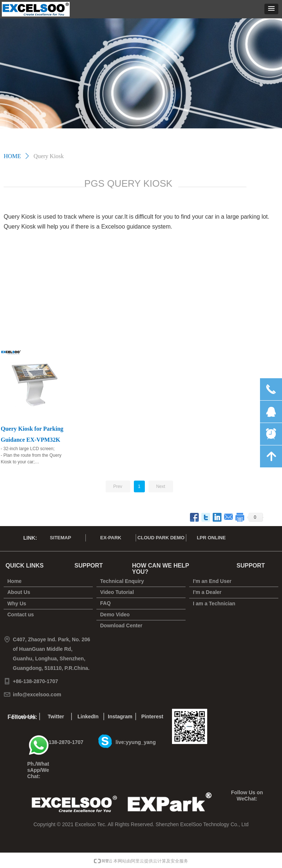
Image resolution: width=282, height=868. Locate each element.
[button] (271, 9)
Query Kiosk (49, 156)
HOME (12, 156)
